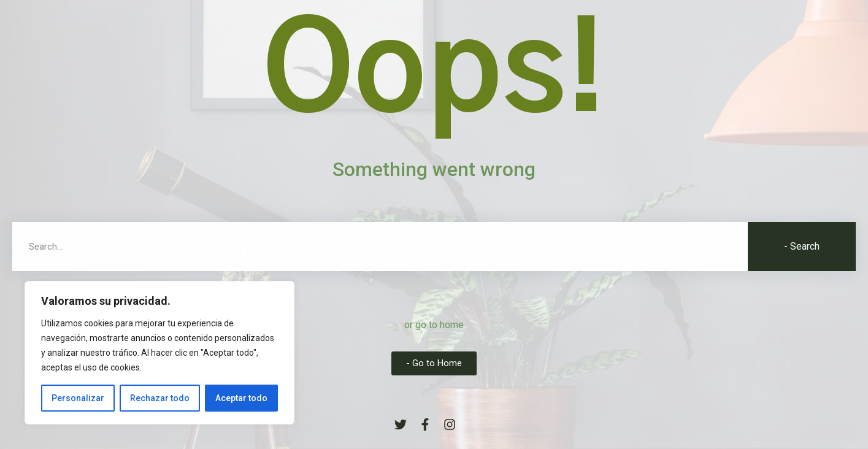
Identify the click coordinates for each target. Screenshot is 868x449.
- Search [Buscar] (802, 246)
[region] (159, 353)
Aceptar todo (241, 398)
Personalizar (78, 398)
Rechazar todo (160, 398)
